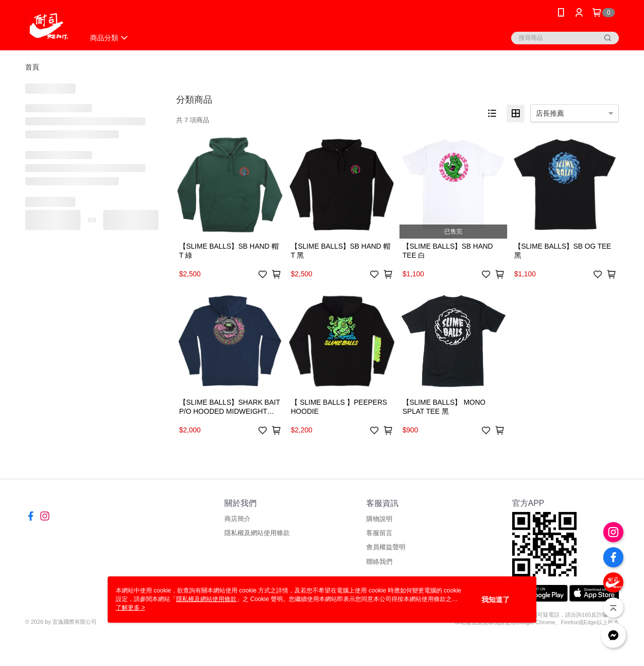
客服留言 (379, 533)
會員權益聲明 (386, 547)
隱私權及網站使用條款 (257, 533)
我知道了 (496, 600)
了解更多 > (130, 608)
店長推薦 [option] (550, 113)
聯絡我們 (379, 562)
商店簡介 (237, 519)
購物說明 (379, 519)
